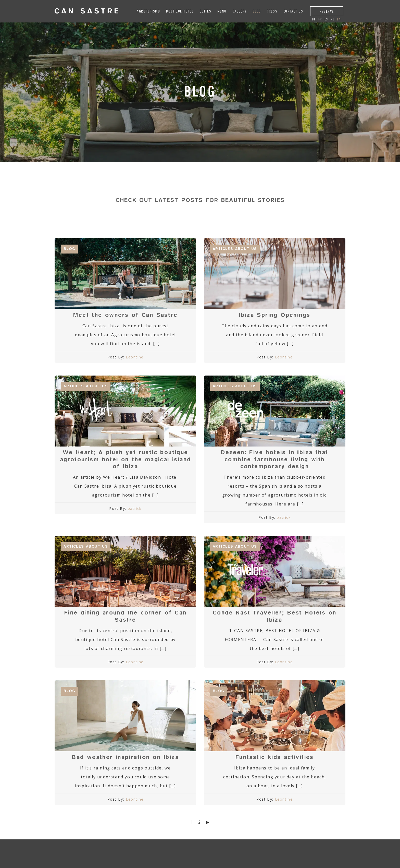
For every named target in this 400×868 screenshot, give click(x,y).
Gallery (240, 11)
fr (320, 19)
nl (333, 19)
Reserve (327, 11)
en (339, 19)
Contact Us (293, 11)
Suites (206, 11)
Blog (257, 11)
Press (272, 11)
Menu (222, 11)
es (326, 19)
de (314, 19)
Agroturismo (148, 11)
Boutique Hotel (180, 11)
